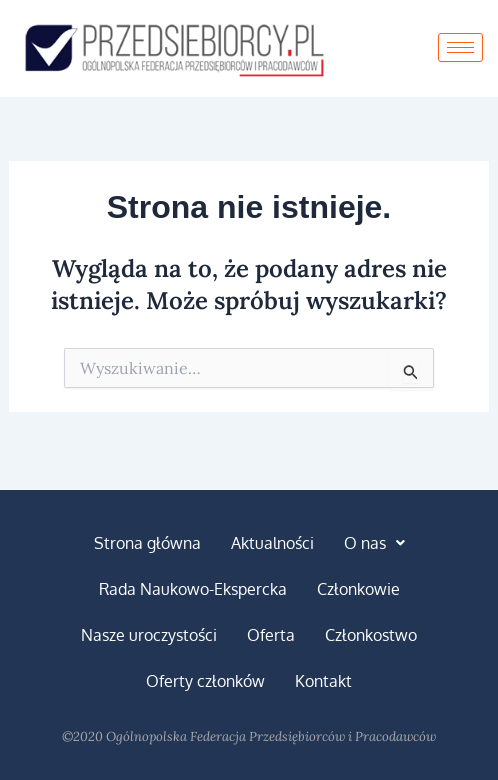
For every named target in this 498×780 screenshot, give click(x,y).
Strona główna (147, 543)
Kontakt (323, 681)
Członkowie (358, 589)
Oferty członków (205, 681)
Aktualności (272, 543)
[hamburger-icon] (460, 47)
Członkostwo (371, 635)
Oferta (271, 635)
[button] (374, 543)
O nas (374, 543)
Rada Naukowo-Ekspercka (193, 589)
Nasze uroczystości (149, 635)
